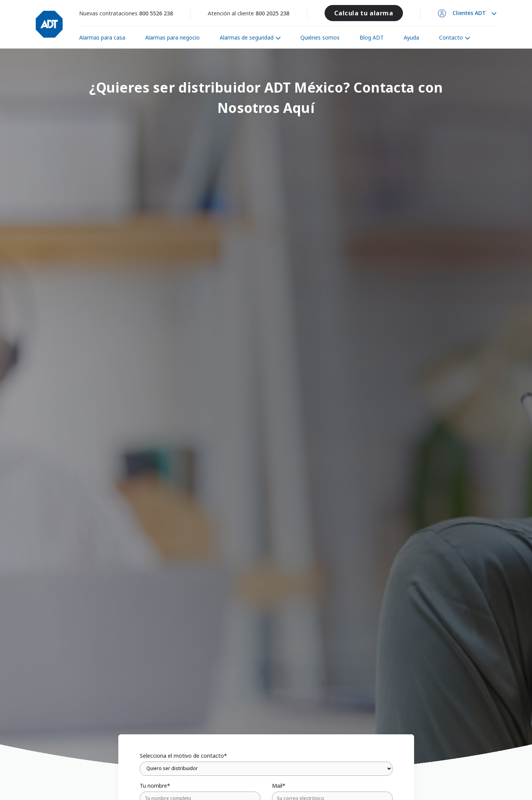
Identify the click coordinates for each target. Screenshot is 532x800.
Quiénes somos (320, 37)
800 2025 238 (272, 13)
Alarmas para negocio (172, 37)
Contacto (451, 37)
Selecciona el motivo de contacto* (183, 756)
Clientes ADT (469, 13)
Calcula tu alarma (364, 13)
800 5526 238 (156, 13)
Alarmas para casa (102, 37)
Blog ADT (372, 37)
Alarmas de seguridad (247, 37)
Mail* (279, 786)
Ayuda (411, 37)
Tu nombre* (155, 786)
